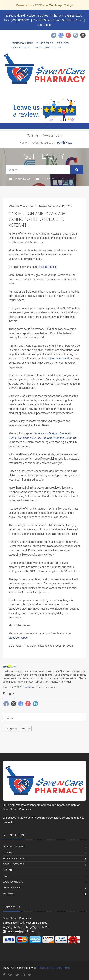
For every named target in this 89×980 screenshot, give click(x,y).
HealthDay (28, 687)
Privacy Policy (12, 888)
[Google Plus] (10, 975)
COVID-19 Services (13, 864)
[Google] (61, 35)
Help (30, 43)
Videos (43, 179)
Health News (20, 179)
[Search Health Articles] (38, 170)
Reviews (8, 853)
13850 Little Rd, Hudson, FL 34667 (28, 16)
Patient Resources (42, 143)
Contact (8, 870)
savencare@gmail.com (20, 931)
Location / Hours (21, 47)
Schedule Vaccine (14, 847)
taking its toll (48, 267)
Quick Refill (64, 43)
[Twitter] (83, 35)
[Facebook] (54, 35)
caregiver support (19, 638)
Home (23, 143)
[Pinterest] (68, 35)
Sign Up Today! (43, 47)
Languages (17, 43)
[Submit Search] (77, 170)
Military (26, 729)
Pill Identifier (45, 43)
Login (58, 47)
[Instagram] (76, 35)
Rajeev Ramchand (58, 359)
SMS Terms (9, 893)
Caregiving (11, 729)
